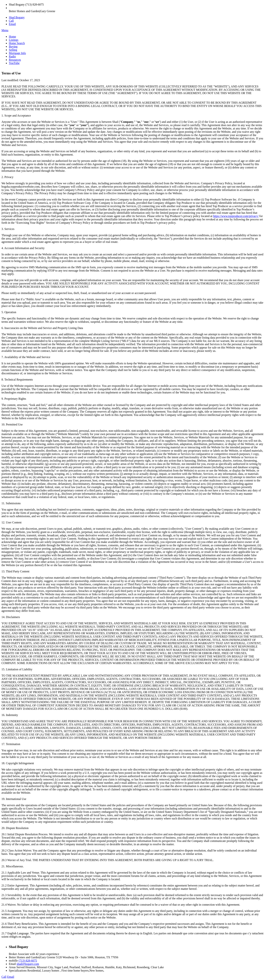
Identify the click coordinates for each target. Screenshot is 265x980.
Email (12, 24)
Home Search (17, 43)
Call (11, 21)
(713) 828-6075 (28, 961)
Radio (12, 56)
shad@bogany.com (28, 964)
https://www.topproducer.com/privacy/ (236, 216)
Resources (15, 60)
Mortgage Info (17, 53)
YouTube (14, 63)
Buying (13, 46)
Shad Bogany (17, 17)
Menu (5, 30)
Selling (13, 50)
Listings (14, 40)
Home (12, 37)
